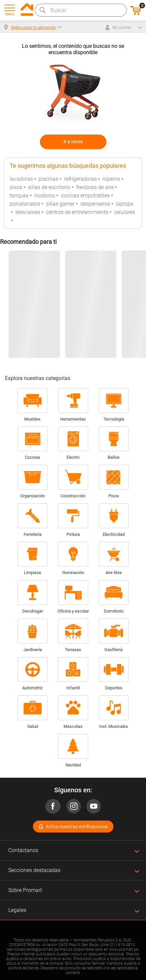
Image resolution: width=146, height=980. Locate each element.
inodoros (45, 196)
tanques (19, 196)
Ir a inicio (73, 142)
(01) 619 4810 (122, 945)
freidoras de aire (95, 187)
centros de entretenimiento (77, 212)
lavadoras (21, 179)
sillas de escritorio (49, 187)
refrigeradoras (80, 179)
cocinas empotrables (85, 196)
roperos (111, 179)
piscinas (48, 179)
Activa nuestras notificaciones (77, 827)
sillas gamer (60, 204)
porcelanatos (25, 204)
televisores (28, 212)
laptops (125, 204)
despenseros (95, 204)
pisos (16, 187)
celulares (125, 212)
